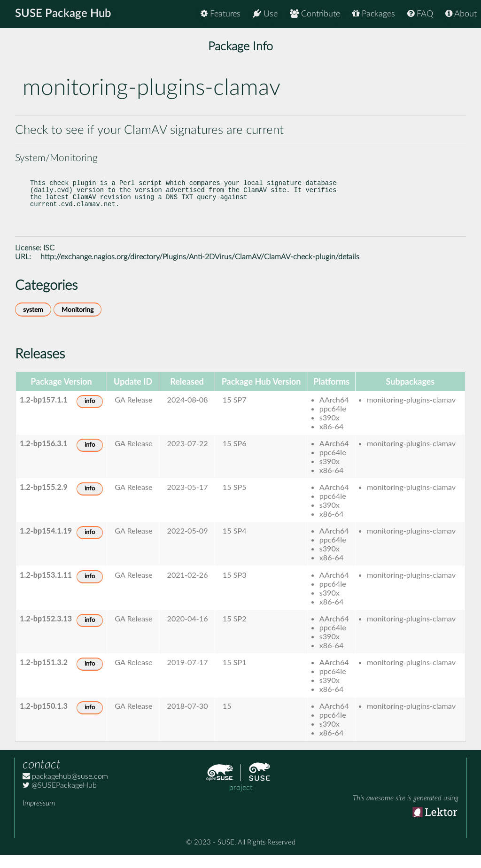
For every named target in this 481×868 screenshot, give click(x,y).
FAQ (420, 14)
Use (265, 14)
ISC (49, 261)
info (90, 415)
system (33, 323)
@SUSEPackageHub (60, 798)
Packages (374, 14)
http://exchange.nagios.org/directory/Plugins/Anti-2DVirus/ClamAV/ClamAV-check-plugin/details (200, 270)
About (461, 14)
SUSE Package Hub (64, 14)
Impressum (39, 816)
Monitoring (78, 323)
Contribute (315, 14)
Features (221, 14)
